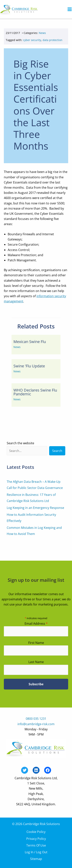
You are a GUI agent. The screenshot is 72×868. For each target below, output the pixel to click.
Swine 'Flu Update (29, 366)
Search (57, 451)
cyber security (32, 40)
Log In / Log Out (36, 852)
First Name (36, 643)
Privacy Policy (36, 839)
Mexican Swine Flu (30, 342)
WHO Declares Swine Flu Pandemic (35, 392)
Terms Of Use (36, 845)
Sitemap (36, 859)
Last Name (36, 662)
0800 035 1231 (36, 719)
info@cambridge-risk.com (36, 724)
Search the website (20, 443)
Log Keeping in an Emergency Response (35, 508)
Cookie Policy (36, 832)
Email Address (36, 624)
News (42, 33)
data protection (53, 40)
